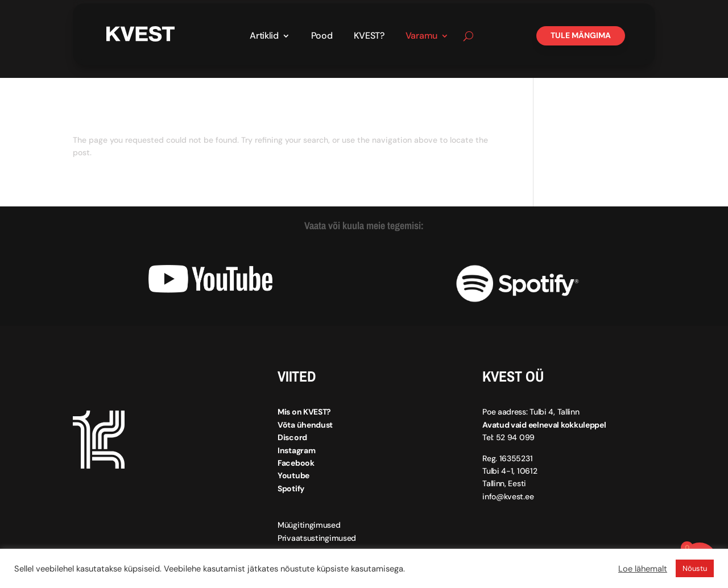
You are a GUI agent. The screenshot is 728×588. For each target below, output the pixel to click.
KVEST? (369, 37)
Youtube (293, 475)
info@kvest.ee (508, 496)
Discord (292, 437)
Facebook (296, 463)
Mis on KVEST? (304, 412)
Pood (322, 37)
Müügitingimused (309, 525)
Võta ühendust (305, 425)
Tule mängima (581, 35)
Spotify (291, 488)
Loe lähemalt (643, 569)
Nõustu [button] (695, 568)
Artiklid (264, 37)
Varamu (421, 37)
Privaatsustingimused (317, 538)
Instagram (296, 450)
